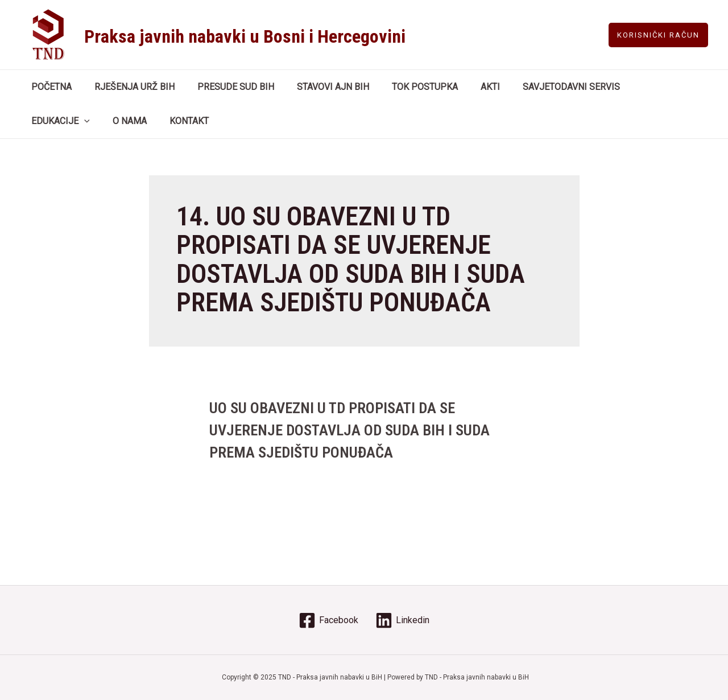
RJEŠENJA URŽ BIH (128, 87)
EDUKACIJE (638, 87)
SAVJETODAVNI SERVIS (542, 87)
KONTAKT (101, 121)
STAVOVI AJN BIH (317, 87)
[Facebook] (328, 620)
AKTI (465, 87)
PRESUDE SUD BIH (224, 87)
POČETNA (49, 87)
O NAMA (46, 121)
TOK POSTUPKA (404, 87)
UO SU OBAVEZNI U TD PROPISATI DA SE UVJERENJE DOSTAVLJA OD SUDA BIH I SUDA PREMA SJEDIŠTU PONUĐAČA (349, 429)
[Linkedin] (402, 620)
